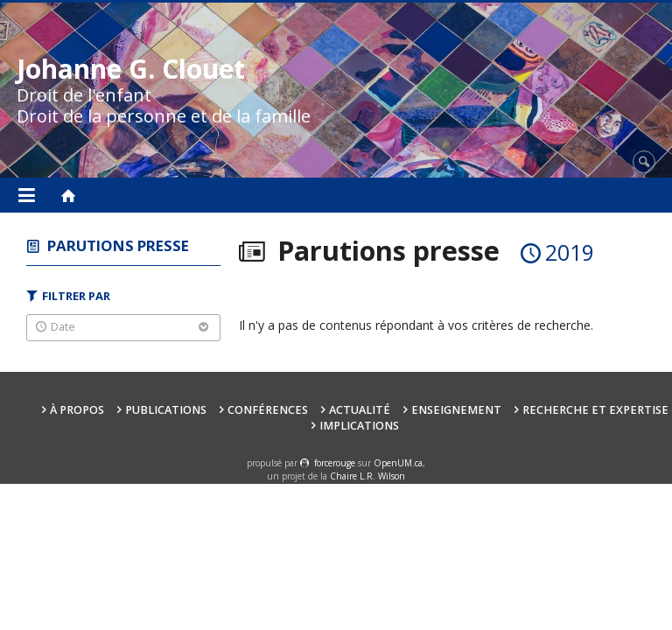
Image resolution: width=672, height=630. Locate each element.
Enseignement (456, 410)
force (335, 463)
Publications (166, 410)
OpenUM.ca (398, 463)
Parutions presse (118, 245)
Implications (359, 426)
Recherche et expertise (595, 410)
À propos (77, 410)
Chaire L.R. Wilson (367, 476)
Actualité (360, 410)
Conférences (268, 410)
